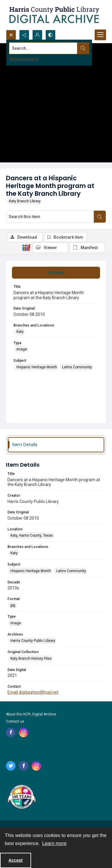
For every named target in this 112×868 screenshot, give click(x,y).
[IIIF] (26, 247)
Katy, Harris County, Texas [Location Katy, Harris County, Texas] (32, 535)
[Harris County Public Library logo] (21, 797)
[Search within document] (100, 217)
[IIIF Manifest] (87, 248)
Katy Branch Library (25, 201)
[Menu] (100, 35)
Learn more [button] (54, 843)
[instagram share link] (24, 732)
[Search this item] (50, 217)
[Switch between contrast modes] (50, 35)
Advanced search (24, 59)
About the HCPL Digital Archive (31, 714)
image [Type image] (22, 349)
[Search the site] (45, 48)
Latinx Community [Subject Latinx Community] (77, 367)
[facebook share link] (11, 732)
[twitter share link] (11, 766)
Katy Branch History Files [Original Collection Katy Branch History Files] (31, 659)
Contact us (15, 721)
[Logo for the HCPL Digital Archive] (54, 15)
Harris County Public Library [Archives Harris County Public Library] (33, 641)
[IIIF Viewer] (50, 248)
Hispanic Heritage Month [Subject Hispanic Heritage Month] (37, 367)
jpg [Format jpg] (13, 605)
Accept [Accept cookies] (16, 860)
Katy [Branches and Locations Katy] (20, 332)
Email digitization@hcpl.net (33, 692)
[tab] (56, 273)
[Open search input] (11, 35)
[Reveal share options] (24, 35)
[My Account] (37, 35)
